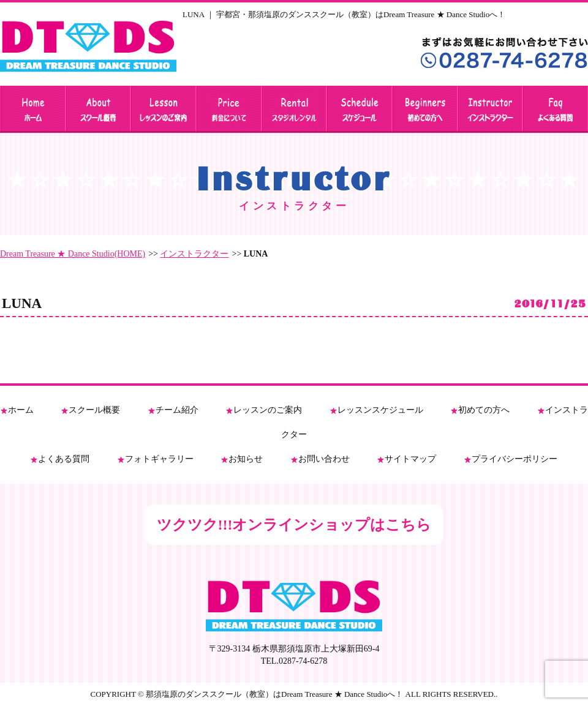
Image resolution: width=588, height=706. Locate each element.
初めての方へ (484, 410)
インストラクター (194, 254)
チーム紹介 (177, 410)
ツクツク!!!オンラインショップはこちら (294, 525)
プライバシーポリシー (514, 459)
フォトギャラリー (159, 459)
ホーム (21, 410)
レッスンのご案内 (268, 410)
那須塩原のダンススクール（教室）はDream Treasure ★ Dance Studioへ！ (274, 694)
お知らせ (246, 459)
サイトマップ (410, 459)
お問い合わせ (324, 459)
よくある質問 (64, 459)
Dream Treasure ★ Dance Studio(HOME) (73, 254)
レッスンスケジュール (380, 410)
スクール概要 (94, 410)
